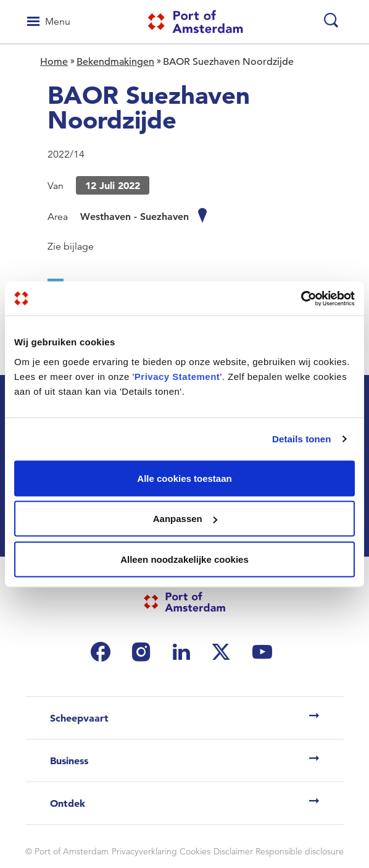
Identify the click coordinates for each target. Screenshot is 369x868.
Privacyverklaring (144, 851)
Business (69, 761)
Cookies (195, 851)
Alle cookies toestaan (184, 478)
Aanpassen (185, 519)
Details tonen (301, 439)
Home (54, 62)
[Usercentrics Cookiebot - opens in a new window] (301, 298)
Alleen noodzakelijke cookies (184, 559)
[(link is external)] (104, 652)
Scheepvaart (79, 718)
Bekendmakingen (115, 62)
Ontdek (68, 803)
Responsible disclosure (300, 851)
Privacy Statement (177, 376)
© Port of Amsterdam (67, 851)
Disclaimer (233, 851)
